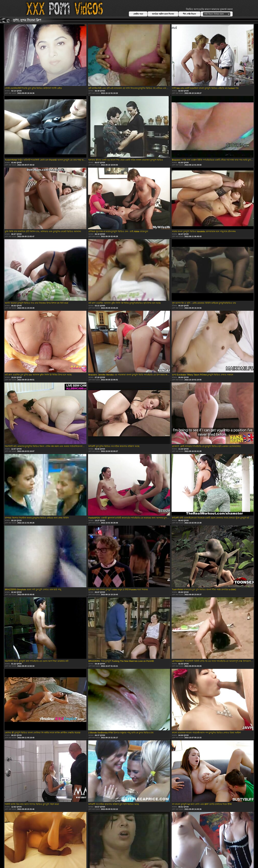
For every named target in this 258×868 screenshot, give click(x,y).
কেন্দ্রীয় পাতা (138, 14)
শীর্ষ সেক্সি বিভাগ (189, 14)
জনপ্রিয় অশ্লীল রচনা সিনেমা (163, 14)
